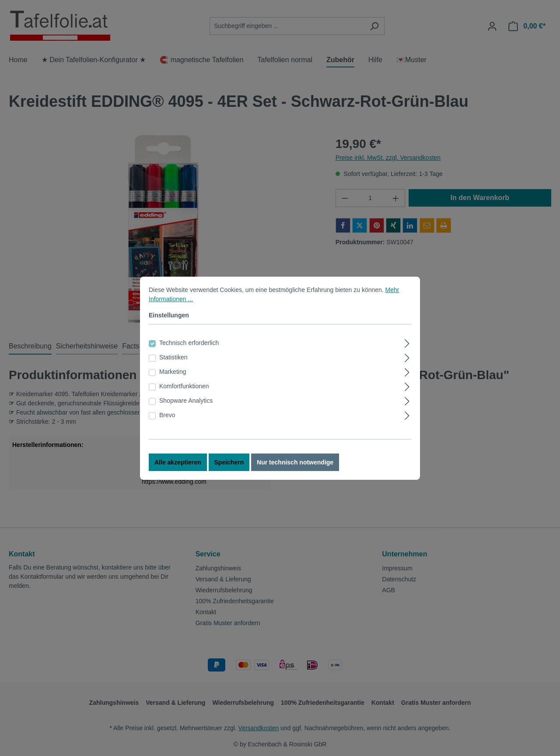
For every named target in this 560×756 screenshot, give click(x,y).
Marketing (173, 372)
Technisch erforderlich (189, 343)
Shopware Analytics (186, 401)
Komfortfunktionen (184, 387)
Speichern (229, 463)
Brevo (167, 415)
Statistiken (173, 358)
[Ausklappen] (407, 343)
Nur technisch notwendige (295, 463)
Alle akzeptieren (178, 463)
